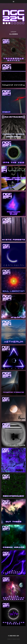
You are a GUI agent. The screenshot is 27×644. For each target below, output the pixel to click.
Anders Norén (16, 639)
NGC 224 (16, 636)
